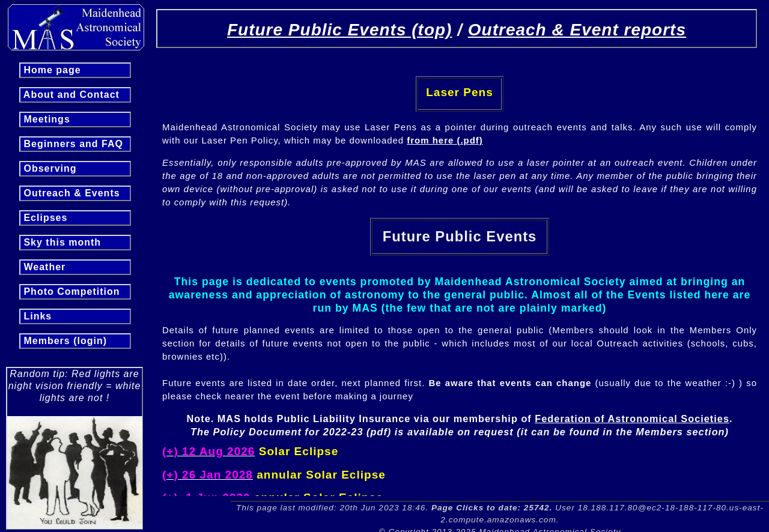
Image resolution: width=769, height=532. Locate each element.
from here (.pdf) (445, 140)
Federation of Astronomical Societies (632, 419)
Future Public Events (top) (339, 30)
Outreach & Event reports (577, 30)
